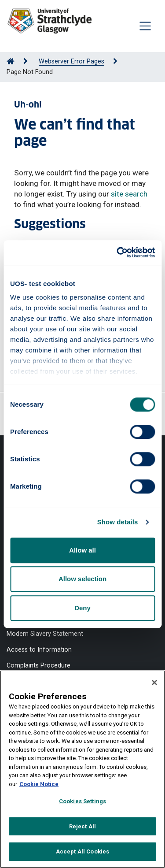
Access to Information (39, 650)
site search (129, 194)
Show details (118, 522)
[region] (82, 769)
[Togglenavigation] (145, 26)
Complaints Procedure (38, 666)
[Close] (154, 683)
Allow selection (82, 579)
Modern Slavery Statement (45, 634)
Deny (82, 608)
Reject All (82, 826)
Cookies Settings (82, 801)
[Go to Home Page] (11, 61)
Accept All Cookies (82, 851)
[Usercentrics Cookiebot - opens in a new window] (117, 252)
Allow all (82, 550)
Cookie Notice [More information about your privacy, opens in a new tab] (39, 784)
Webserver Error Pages (71, 61)
